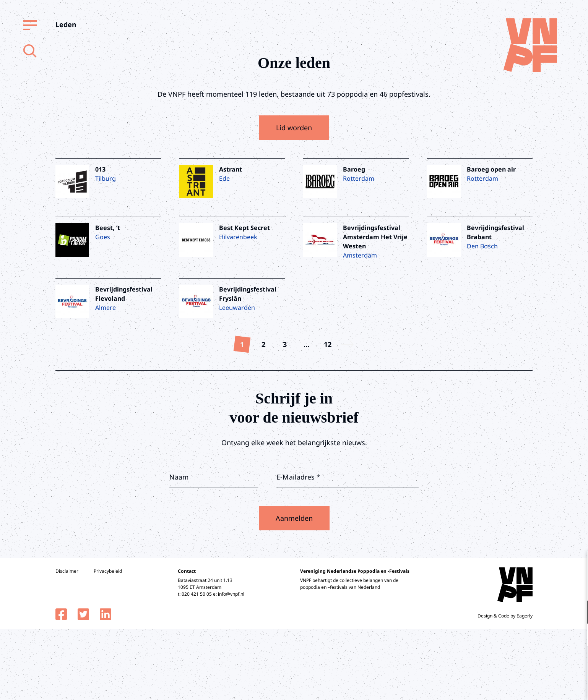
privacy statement (550, 587)
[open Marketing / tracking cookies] (576, 636)
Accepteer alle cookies (523, 664)
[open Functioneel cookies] (576, 613)
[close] (576, 565)
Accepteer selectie (523, 686)
